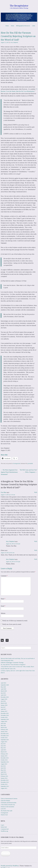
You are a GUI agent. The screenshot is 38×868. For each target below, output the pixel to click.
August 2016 (4, 721)
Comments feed (5, 829)
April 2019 (3, 695)
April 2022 (3, 683)
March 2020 (4, 691)
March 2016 (4, 728)
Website (3, 613)
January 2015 (4, 756)
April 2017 (3, 709)
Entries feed (4, 827)
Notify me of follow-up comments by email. (15, 621)
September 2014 (5, 762)
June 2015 (3, 746)
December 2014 (5, 758)
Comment (4, 576)
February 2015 (4, 754)
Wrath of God (4, 815)
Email (3, 606)
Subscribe (6, 854)
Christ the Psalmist (5, 801)
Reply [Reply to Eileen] (36, 550)
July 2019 (3, 693)
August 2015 (4, 742)
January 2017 (4, 711)
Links (34, 26)
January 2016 (4, 732)
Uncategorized (17, 463)
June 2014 (3, 768)
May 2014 (3, 770)
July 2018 (3, 701)
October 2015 (4, 738)
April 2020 (3, 689)
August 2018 (4, 699)
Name (3, 599)
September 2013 (5, 786)
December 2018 (5, 697)
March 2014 (4, 774)
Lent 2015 (3, 809)
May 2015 (3, 748)
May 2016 (3, 725)
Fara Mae (3, 492)
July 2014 (3, 766)
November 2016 (5, 715)
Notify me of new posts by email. (12, 624)
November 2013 (5, 782)
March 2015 (4, 752)
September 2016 (5, 719)
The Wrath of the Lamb (7, 811)
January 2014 (4, 778)
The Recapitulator (19, 6)
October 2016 (4, 717)
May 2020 (3, 687)
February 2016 (4, 730)
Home (7, 26)
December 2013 (5, 780)
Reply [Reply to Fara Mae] (36, 492)
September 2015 (5, 740)
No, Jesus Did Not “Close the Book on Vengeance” (13, 665)
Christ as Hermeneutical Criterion (9, 799)
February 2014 (4, 776)
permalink (30, 463)
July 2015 (3, 744)
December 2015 (5, 734)
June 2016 (3, 723)
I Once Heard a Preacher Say (8, 805)
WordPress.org (4, 831)
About (12, 26)
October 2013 (4, 784)
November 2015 (5, 736)
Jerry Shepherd (14, 42)
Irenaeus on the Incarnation (7, 807)
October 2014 (4, 760)
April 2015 (3, 750)
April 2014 (3, 772)
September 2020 (5, 685)
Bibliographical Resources (23, 26)
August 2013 (4, 788)
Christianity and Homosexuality (9, 803)
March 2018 (4, 703)
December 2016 (5, 713)
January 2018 (4, 705)
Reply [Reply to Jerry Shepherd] (36, 541)
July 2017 (3, 707)
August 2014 (4, 764)
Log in (2, 825)
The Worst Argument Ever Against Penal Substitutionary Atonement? (9, 472)
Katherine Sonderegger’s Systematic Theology (12, 663)
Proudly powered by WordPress (10, 866)
